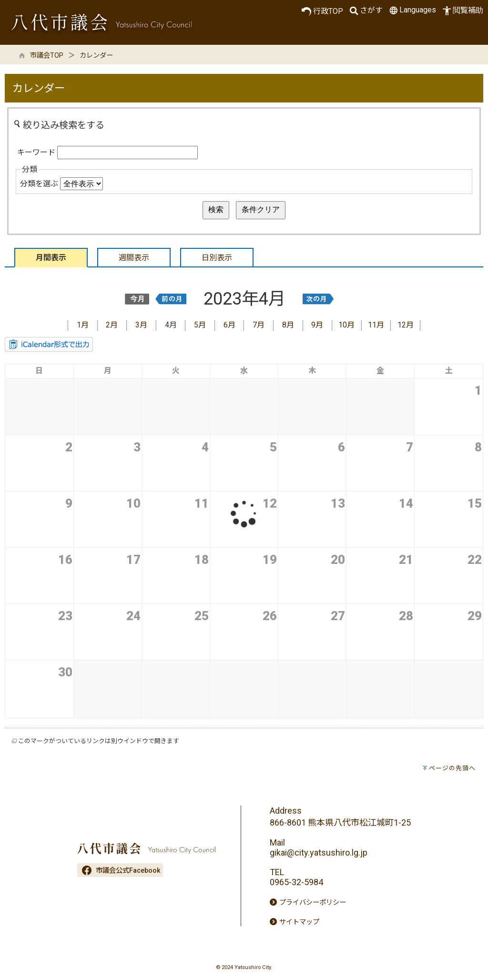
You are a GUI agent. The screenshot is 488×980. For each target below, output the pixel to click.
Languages (412, 10)
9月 (317, 325)
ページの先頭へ (452, 768)
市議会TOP (47, 56)
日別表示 (217, 258)
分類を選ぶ (39, 184)
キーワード (36, 152)
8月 (288, 325)
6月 (229, 325)
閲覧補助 (462, 11)
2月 (112, 325)
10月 (346, 325)
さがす (365, 11)
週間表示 (134, 258)
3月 (141, 325)
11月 (376, 325)
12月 (406, 325)
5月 (200, 325)
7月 (259, 325)
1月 (83, 325)
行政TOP (322, 11)
